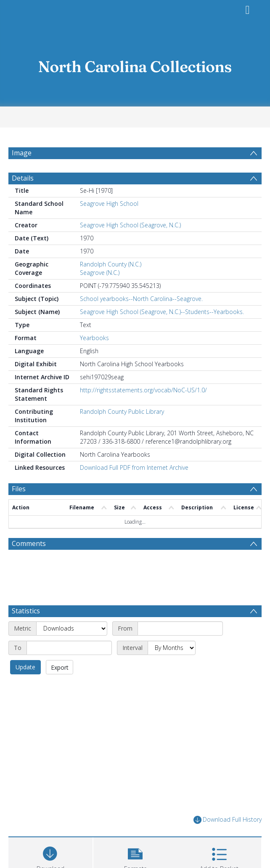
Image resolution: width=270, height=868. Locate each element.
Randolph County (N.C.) (111, 264)
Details (23, 178)
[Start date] (180, 628)
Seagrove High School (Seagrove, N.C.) (130, 225)
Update (25, 667)
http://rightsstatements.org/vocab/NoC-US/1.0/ (143, 390)
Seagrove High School (109, 204)
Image (22, 153)
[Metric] (72, 628)
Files (19, 489)
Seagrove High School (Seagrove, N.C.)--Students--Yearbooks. (162, 312)
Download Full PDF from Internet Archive (134, 467)
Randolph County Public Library (122, 411)
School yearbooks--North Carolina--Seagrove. (141, 299)
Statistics (26, 611)
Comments (29, 543)
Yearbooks (94, 338)
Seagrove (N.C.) (100, 273)
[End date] (69, 648)
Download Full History (228, 820)
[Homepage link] (135, 64)
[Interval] (172, 648)
